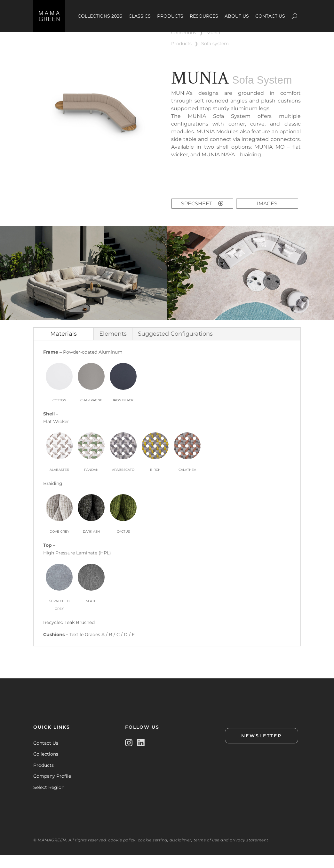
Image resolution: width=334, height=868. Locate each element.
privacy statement (249, 853)
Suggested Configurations (175, 347)
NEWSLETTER (262, 749)
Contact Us (46, 756)
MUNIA (213, 45)
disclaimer (180, 853)
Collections (46, 767)
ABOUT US (237, 16)
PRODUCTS (170, 16)
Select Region (49, 800)
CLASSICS (140, 16)
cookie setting (153, 853)
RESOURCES (204, 16)
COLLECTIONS (184, 45)
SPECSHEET (202, 216)
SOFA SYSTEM (215, 56)
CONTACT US (270, 16)
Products (44, 778)
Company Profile (52, 789)
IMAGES (267, 216)
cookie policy (122, 853)
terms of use (207, 853)
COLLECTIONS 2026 (100, 16)
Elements (113, 347)
